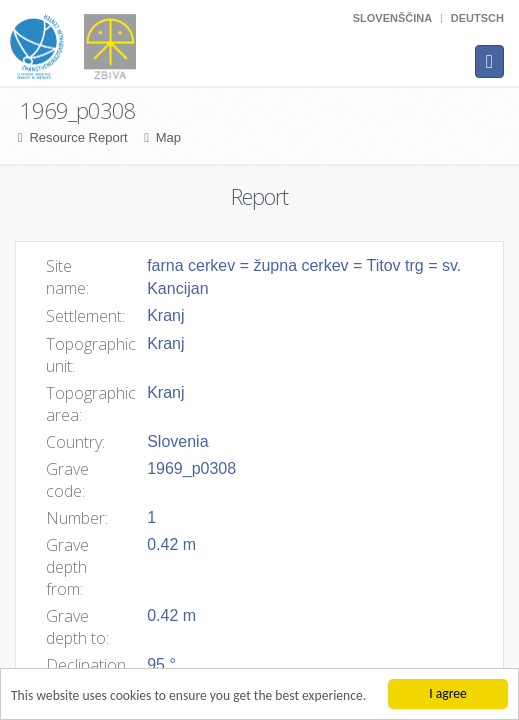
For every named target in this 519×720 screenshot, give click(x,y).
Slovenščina (392, 18)
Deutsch (477, 18)
